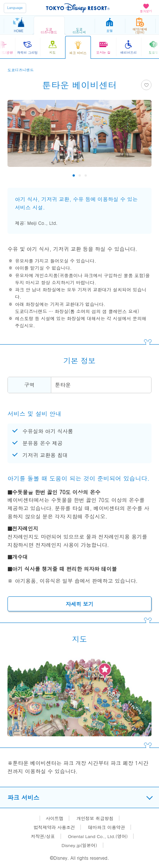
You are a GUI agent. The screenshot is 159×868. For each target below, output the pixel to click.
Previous (18, 175)
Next (141, 175)
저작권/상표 (42, 836)
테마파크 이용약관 (107, 827)
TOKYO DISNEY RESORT (78, 8)
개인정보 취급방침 (95, 818)
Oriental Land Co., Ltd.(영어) (98, 836)
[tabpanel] (79, 137)
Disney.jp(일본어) (79, 845)
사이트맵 (54, 818)
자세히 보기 (79, 604)
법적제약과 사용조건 (54, 827)
